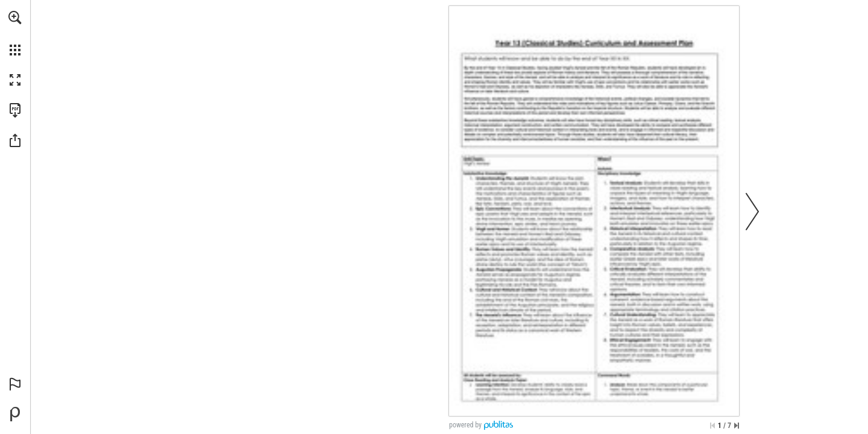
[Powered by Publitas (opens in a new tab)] (15, 414)
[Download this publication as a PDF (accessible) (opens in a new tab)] (15, 110)
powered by (465, 425)
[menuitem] (15, 33)
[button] (15, 17)
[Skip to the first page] (712, 426)
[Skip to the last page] (737, 426)
